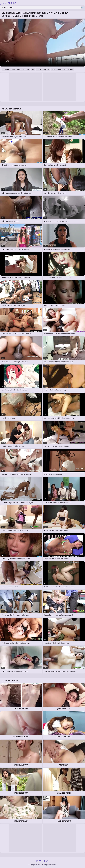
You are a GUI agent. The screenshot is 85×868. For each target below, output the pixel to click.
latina (60, 69)
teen (19, 69)
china (39, 69)
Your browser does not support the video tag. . (42, 43)
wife (13, 69)
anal (53, 69)
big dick (46, 69)
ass (33, 69)
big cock (26, 69)
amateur (6, 69)
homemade (68, 69)
